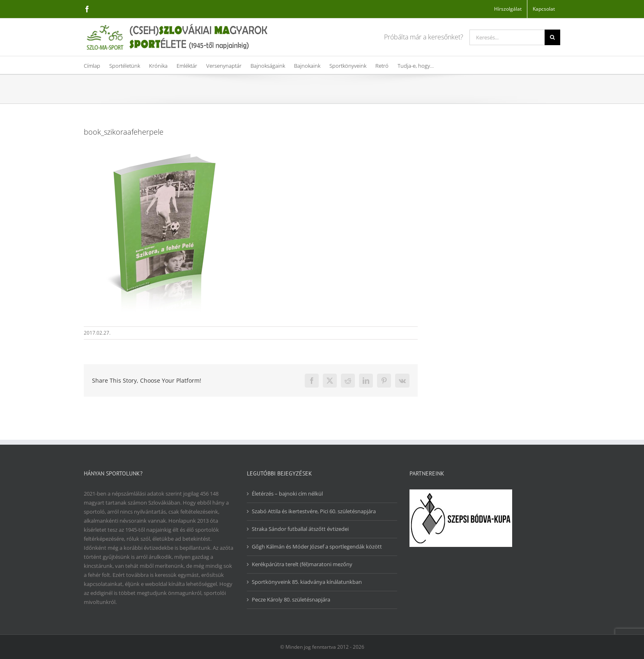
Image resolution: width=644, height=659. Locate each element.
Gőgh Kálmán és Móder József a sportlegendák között (317, 546)
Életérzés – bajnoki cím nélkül (287, 494)
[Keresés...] (507, 37)
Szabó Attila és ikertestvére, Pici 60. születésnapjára (314, 511)
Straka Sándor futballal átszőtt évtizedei (300, 529)
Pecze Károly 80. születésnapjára (291, 599)
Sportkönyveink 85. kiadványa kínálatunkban (307, 582)
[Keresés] (552, 37)
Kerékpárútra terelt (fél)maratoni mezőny (302, 564)
